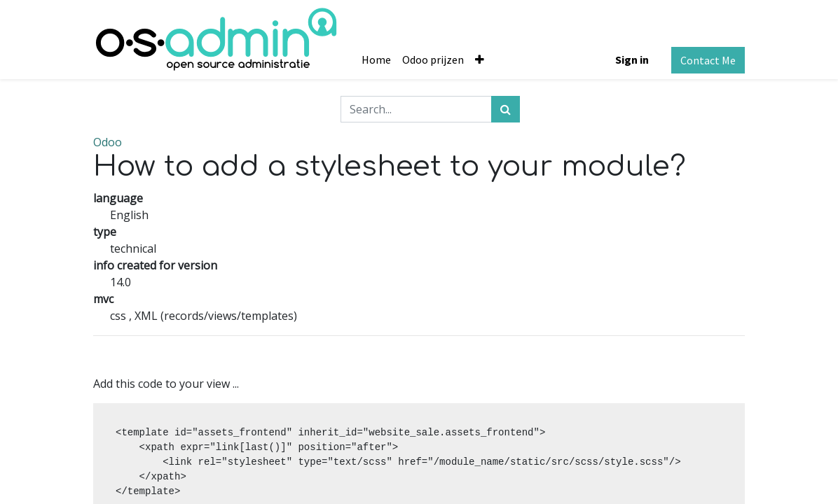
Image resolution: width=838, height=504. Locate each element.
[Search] (506, 109)
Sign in (632, 59)
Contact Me (708, 60)
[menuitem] (376, 59)
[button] (480, 59)
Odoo (108, 142)
